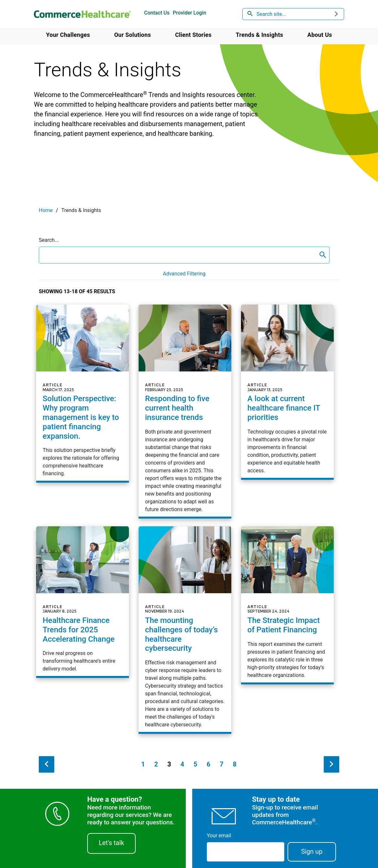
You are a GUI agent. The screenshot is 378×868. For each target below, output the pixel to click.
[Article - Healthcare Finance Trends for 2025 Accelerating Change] (83, 601)
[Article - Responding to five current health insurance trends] (185, 411)
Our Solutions (132, 35)
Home (46, 210)
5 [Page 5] (195, 764)
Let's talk (111, 843)
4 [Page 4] (182, 764)
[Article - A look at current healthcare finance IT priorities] (287, 391)
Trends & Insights (260, 35)
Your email (219, 836)
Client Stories (193, 35)
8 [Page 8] (234, 764)
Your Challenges (68, 35)
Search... (49, 240)
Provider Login (190, 13)
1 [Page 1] (143, 764)
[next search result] (331, 764)
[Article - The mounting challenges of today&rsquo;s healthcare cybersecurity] (185, 629)
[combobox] (293, 14)
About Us (320, 35)
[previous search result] (47, 764)
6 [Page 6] (208, 764)
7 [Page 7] (221, 764)
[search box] (178, 255)
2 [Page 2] (156, 764)
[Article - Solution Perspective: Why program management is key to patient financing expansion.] (83, 393)
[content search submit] (323, 255)
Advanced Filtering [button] (184, 274)
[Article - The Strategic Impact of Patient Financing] (287, 604)
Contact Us (157, 13)
